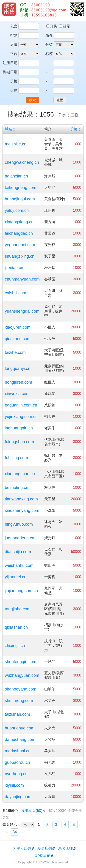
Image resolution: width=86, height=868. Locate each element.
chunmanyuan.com (22, 279)
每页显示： (11, 825)
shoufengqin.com (21, 662)
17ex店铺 (43, 855)
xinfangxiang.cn (19, 222)
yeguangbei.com (20, 245)
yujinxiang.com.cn (21, 417)
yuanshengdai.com (22, 311)
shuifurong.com (19, 701)
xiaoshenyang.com (22, 510)
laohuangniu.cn (19, 428)
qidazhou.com (18, 339)
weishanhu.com (19, 565)
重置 (60, 100)
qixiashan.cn (16, 627)
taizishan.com (17, 714)
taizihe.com (15, 352)
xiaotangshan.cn (20, 474)
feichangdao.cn (19, 233)
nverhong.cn (16, 774)
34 (15, 832)
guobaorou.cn (17, 762)
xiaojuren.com (18, 327)
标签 (49, 54)
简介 (49, 35)
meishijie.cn (16, 144)
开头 (52, 26)
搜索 (33, 100)
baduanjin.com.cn (21, 405)
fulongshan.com (19, 442)
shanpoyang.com (21, 689)
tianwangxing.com (21, 499)
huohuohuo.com (20, 728)
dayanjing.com (18, 797)
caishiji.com (15, 293)
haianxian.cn (16, 176)
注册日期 (10, 63)
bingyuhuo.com (19, 524)
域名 (8, 129)
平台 (14, 54)
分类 (49, 45)
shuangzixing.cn (20, 256)
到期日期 (10, 72)
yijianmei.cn (16, 577)
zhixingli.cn (15, 646)
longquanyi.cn (18, 368)
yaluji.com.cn (17, 210)
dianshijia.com (18, 552)
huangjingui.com (20, 199)
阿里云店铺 (22, 848)
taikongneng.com (21, 188)
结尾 (65, 26)
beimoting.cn (17, 488)
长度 (14, 90)
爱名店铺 (45, 848)
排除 (14, 35)
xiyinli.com (14, 785)
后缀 (14, 45)
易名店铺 (65, 848)
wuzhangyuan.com (22, 675)
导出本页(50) (32, 811)
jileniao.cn (14, 268)
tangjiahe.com (18, 609)
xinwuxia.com (17, 394)
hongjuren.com (18, 382)
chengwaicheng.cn (22, 162)
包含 (14, 26)
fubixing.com (16, 458)
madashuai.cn (18, 751)
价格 (14, 81)
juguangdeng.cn (19, 538)
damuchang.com (20, 740)
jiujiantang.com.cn (21, 591)
